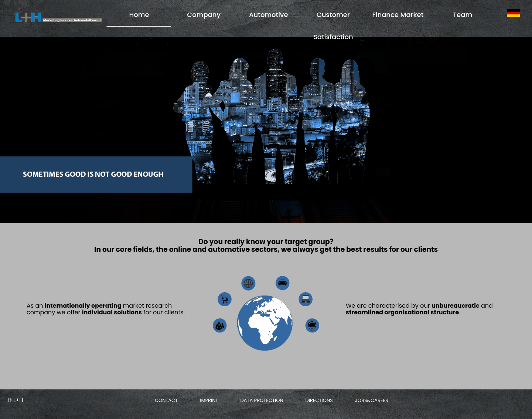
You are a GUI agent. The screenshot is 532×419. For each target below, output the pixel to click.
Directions (319, 400)
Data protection (262, 400)
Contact (166, 400)
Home (139, 15)
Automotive (269, 15)
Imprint (209, 400)
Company (204, 15)
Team (463, 15)
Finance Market (398, 15)
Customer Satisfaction (333, 26)
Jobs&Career (372, 400)
